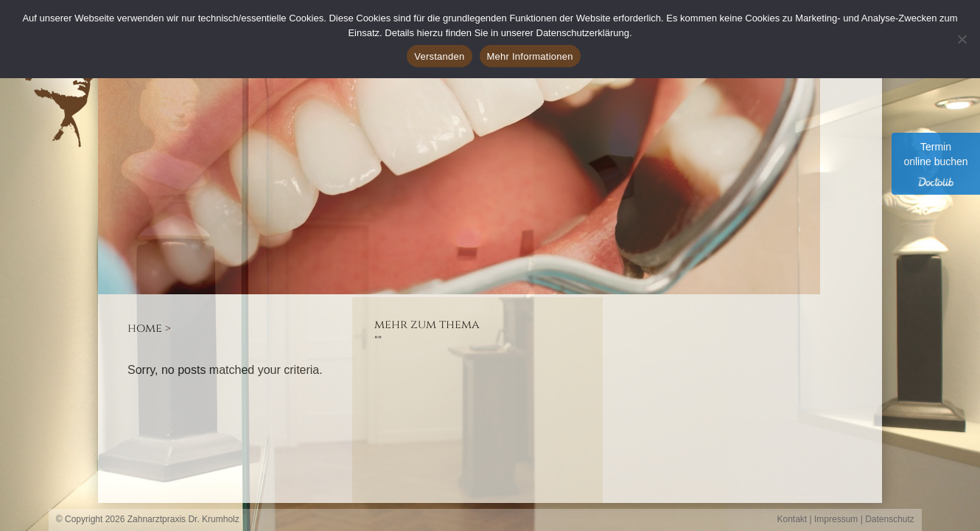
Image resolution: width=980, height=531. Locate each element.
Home (145, 328)
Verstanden (439, 56)
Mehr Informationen (530, 56)
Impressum (836, 519)
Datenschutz (890, 519)
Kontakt (792, 519)
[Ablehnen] (962, 39)
